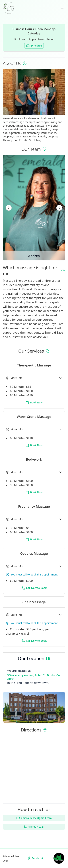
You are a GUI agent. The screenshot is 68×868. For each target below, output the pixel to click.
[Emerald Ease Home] (9, 8)
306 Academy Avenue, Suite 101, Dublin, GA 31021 (34, 677)
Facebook (35, 858)
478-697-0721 (34, 827)
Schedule (34, 46)
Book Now (34, 403)
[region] (34, 208)
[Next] (59, 208)
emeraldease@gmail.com (34, 818)
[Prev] (9, 208)
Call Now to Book (34, 588)
